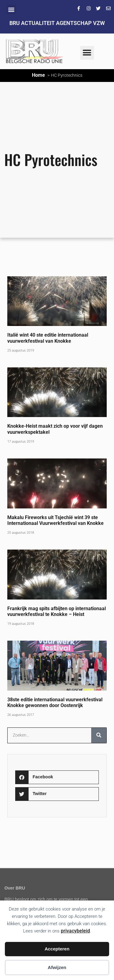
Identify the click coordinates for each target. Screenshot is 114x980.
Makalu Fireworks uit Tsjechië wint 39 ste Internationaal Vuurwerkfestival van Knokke (55, 520)
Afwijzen (57, 967)
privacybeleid (75, 931)
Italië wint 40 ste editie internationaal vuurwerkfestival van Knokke (48, 338)
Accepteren (57, 949)
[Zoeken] (99, 735)
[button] (11, 9)
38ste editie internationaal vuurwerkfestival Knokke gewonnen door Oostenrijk (55, 702)
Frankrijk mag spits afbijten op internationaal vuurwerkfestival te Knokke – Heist (57, 611)
